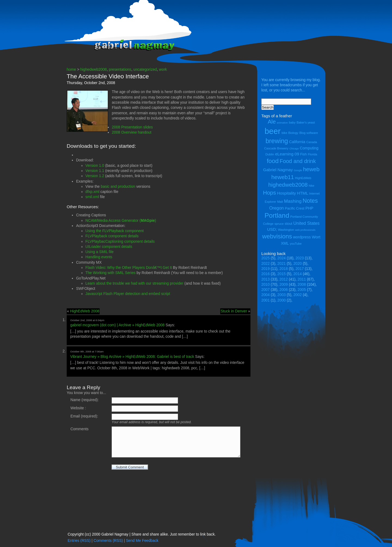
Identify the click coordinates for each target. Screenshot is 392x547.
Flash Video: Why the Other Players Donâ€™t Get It (129, 268)
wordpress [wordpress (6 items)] (302, 237)
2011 (302, 279)
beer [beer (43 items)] (273, 131)
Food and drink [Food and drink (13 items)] (298, 161)
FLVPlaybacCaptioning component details (120, 242)
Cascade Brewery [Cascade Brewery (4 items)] (276, 148)
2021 (282, 264)
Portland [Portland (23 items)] (277, 215)
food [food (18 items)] (273, 161)
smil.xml (92, 197)
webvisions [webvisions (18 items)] (277, 236)
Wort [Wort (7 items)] (316, 237)
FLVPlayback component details (112, 236)
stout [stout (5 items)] (289, 224)
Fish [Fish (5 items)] (304, 154)
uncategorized (145, 70)
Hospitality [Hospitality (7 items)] (287, 193)
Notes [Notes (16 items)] (310, 201)
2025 (266, 258)
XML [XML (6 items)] (285, 243)
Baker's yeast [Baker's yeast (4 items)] (306, 122)
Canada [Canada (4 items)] (312, 142)
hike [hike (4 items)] (312, 186)
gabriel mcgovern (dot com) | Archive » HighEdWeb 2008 (117, 325)
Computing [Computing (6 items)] (309, 148)
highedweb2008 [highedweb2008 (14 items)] (288, 185)
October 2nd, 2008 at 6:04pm (87, 320)
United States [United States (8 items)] (306, 223)
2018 (284, 269)
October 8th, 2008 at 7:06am (87, 351)
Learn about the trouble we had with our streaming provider (134, 283)
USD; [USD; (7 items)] (272, 229)
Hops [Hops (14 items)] (269, 193)
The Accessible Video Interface (108, 76)
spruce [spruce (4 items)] (279, 224)
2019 (266, 269)
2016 (266, 274)
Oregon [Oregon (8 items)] (277, 208)
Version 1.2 (95, 176)
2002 (298, 295)
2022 (266, 264)
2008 (302, 285)
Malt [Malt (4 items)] (280, 202)
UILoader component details (109, 247)
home (71, 70)
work (163, 70)
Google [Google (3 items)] (298, 170)
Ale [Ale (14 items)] (272, 122)
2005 (302, 290)
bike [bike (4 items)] (285, 133)
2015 (282, 274)
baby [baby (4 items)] (292, 122)
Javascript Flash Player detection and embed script (128, 294)
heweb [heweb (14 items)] (311, 169)
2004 (266, 295)
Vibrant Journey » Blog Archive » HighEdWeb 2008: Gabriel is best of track (132, 357)
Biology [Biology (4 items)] (293, 133)
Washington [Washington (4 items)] (286, 230)
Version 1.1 (95, 171)
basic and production (118, 187)
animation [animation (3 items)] (282, 123)
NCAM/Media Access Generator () (121, 221)
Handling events (99, 257)
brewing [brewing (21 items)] (277, 141)
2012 (284, 279)
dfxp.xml (92, 192)
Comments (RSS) (108, 541)
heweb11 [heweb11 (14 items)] (283, 177)
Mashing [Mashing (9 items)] (293, 201)
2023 (300, 258)
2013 (266, 279)
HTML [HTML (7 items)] (303, 193)
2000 (282, 300)
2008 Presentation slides (132, 127)
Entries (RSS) (79, 541)
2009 (284, 285)
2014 (298, 274)
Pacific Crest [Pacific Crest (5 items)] (295, 208)
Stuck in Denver (234, 311)
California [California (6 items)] (297, 142)
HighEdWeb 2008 (85, 311)
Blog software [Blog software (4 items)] (309, 133)
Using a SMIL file (99, 252)
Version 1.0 (95, 166)
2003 (282, 295)
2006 (284, 290)
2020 (298, 264)
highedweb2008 (94, 70)
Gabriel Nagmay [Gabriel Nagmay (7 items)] (278, 170)
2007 (266, 290)
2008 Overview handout (132, 132)
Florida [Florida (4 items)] (313, 154)
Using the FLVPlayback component (115, 231)
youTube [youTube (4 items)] (296, 244)
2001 (266, 300)
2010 (266, 285)
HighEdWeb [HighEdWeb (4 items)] (303, 178)
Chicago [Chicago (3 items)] (294, 149)
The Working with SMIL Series (111, 273)
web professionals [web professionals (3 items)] (305, 230)
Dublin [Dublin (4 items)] (270, 154)
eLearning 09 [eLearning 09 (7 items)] (287, 154)
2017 (300, 269)
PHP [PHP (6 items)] (309, 208)
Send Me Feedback (142, 541)
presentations (120, 70)
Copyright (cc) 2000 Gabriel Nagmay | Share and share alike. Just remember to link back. (142, 534)
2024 (282, 258)
